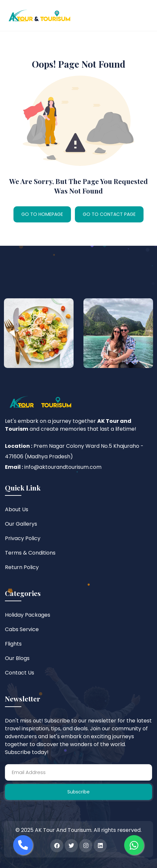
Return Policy (22, 567)
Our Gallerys (21, 524)
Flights (13, 644)
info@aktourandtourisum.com (63, 467)
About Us (17, 509)
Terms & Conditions (30, 553)
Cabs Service (22, 629)
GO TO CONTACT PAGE (109, 214)
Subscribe (78, 792)
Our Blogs (17, 658)
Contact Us (20, 673)
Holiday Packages (28, 615)
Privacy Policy (23, 538)
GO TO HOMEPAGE (42, 214)
